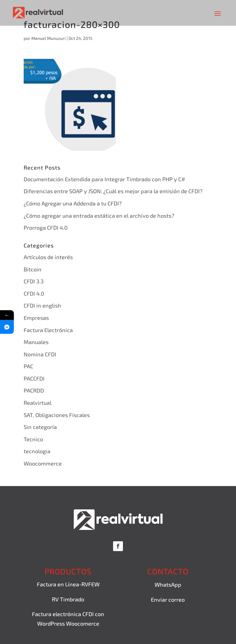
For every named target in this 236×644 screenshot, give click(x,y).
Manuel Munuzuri (49, 38)
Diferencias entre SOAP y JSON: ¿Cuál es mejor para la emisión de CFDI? (113, 191)
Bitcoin (33, 269)
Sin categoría (40, 427)
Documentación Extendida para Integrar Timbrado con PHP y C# (104, 179)
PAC (28, 366)
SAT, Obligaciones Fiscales (57, 415)
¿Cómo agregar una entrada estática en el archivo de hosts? (99, 216)
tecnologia (37, 451)
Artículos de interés (48, 257)
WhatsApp (168, 585)
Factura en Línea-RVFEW (68, 584)
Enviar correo (168, 600)
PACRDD (34, 390)
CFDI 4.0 (34, 293)
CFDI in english (42, 305)
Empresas (36, 318)
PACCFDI (34, 378)
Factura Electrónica (48, 330)
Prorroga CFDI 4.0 (46, 228)
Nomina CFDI (40, 354)
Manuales (36, 342)
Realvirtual (37, 403)
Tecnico (33, 439)
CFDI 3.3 (34, 281)
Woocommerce (43, 463)
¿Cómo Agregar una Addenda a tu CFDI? (73, 203)
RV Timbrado (68, 599)
